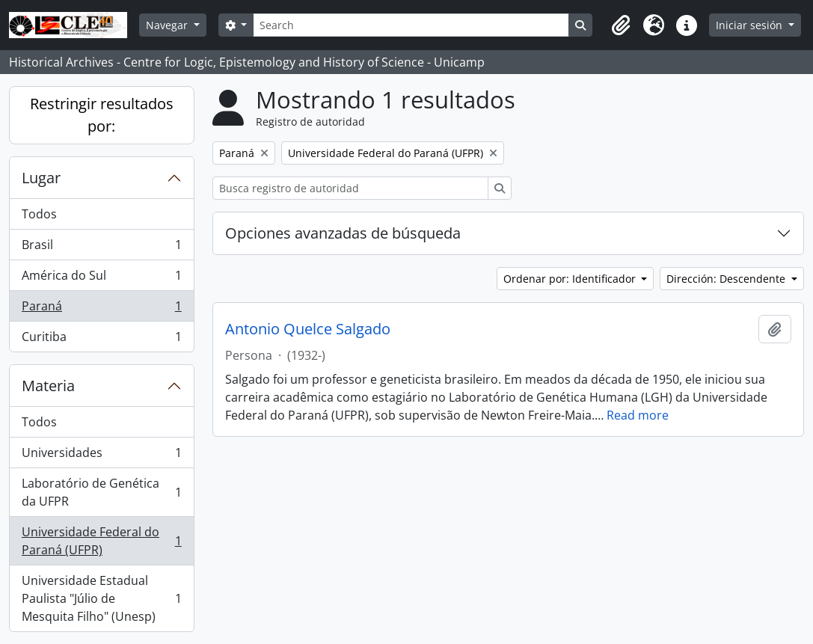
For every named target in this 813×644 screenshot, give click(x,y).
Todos (39, 214)
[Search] (411, 25)
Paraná (101, 309)
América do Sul (101, 279)
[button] (621, 25)
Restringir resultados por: (102, 115)
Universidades (101, 456)
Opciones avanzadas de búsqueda (343, 233)
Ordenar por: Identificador (571, 279)
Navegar (168, 25)
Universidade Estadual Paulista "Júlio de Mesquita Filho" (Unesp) (101, 598)
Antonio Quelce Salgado (308, 329)
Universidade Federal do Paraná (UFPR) (101, 541)
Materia (48, 386)
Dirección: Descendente (727, 279)
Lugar (41, 178)
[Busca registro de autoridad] (350, 188)
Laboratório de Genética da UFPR (101, 492)
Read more (638, 415)
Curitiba (101, 340)
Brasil (101, 248)
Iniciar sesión (751, 25)
